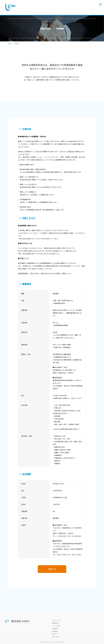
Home (10, 44)
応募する (52, 569)
